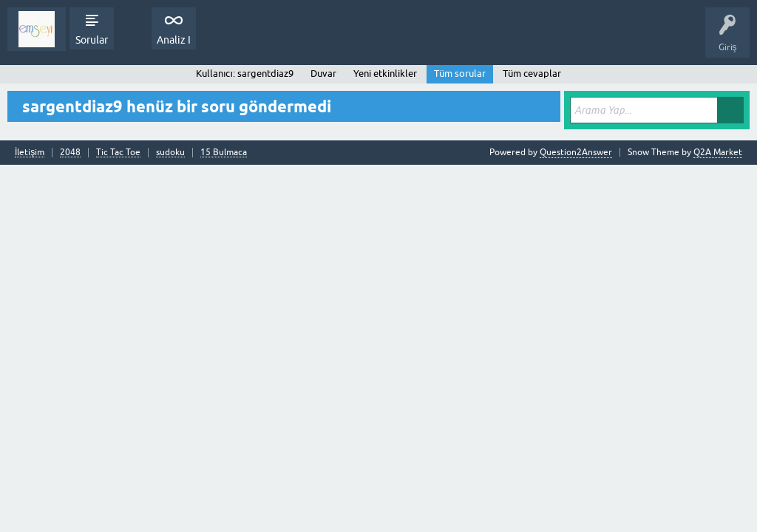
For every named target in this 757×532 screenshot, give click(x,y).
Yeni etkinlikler (385, 74)
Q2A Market (718, 152)
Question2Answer (576, 152)
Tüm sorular (460, 74)
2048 (70, 153)
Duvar (323, 74)
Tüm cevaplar (532, 74)
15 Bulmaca (224, 153)
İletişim (30, 153)
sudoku (170, 153)
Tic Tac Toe (118, 153)
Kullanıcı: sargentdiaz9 (245, 74)
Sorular (92, 40)
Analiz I (174, 40)
